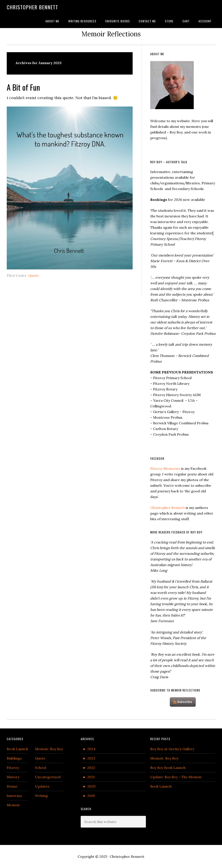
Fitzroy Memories (165, 468)
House (12, 786)
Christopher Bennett (32, 7)
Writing (41, 796)
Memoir (13, 805)
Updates (42, 786)
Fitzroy (13, 768)
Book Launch (17, 749)
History (13, 777)
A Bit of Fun (23, 87)
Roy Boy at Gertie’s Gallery (172, 749)
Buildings (14, 758)
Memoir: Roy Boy (49, 749)
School (41, 768)
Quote (33, 275)
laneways (14, 796)
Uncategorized (48, 777)
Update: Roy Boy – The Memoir (176, 777)
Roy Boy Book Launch (168, 768)
